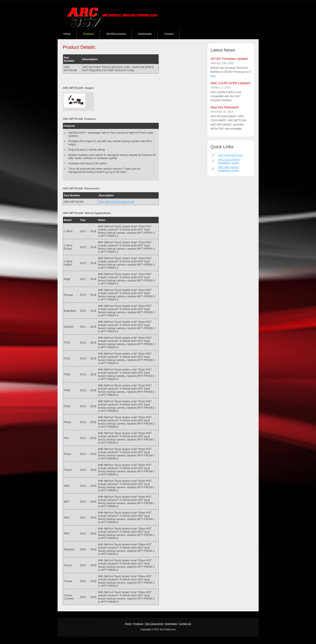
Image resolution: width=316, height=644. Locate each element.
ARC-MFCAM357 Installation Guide (229, 169)
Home (67, 34)
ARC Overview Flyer (230, 155)
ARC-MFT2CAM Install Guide (117, 202)
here (213, 76)
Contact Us (185, 624)
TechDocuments (116, 34)
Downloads (145, 34)
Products (89, 34)
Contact (169, 34)
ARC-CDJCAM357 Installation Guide (229, 161)
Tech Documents (154, 624)
